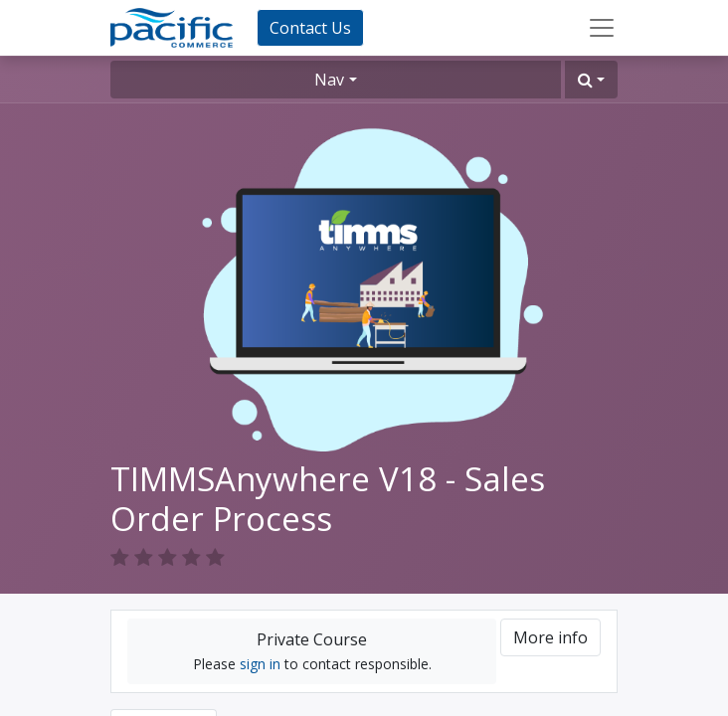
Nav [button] (329, 80)
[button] (591, 80)
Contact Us (310, 28)
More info (550, 637)
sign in (260, 664)
